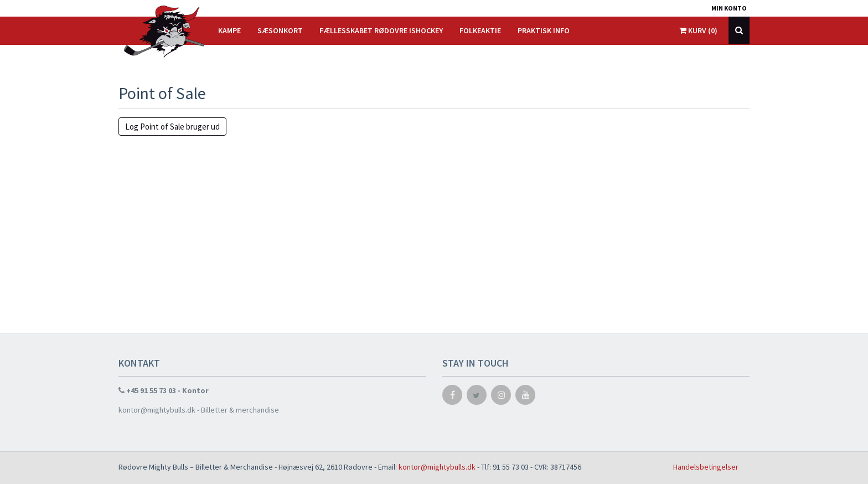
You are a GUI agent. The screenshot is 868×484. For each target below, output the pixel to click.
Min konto (729, 8)
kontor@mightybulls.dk (437, 467)
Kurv (698, 30)
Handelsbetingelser (706, 467)
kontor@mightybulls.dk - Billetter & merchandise (199, 410)
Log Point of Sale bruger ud (172, 127)
